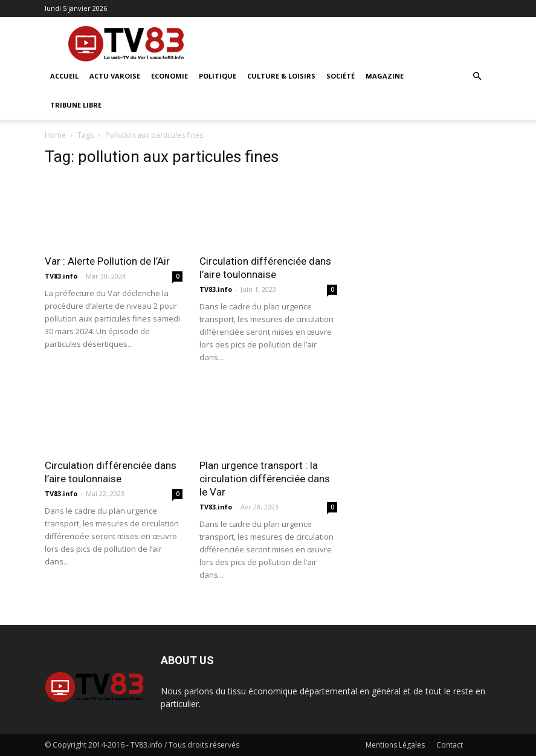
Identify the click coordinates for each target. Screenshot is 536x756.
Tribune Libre (76, 105)
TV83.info (61, 276)
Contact (450, 745)
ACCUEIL (64, 76)
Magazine (385, 76)
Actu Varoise (115, 76)
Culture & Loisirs (281, 76)
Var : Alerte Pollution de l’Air (107, 261)
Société (341, 76)
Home (55, 135)
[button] (477, 76)
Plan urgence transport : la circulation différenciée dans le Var (265, 479)
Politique (218, 76)
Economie (170, 76)
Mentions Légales (395, 745)
